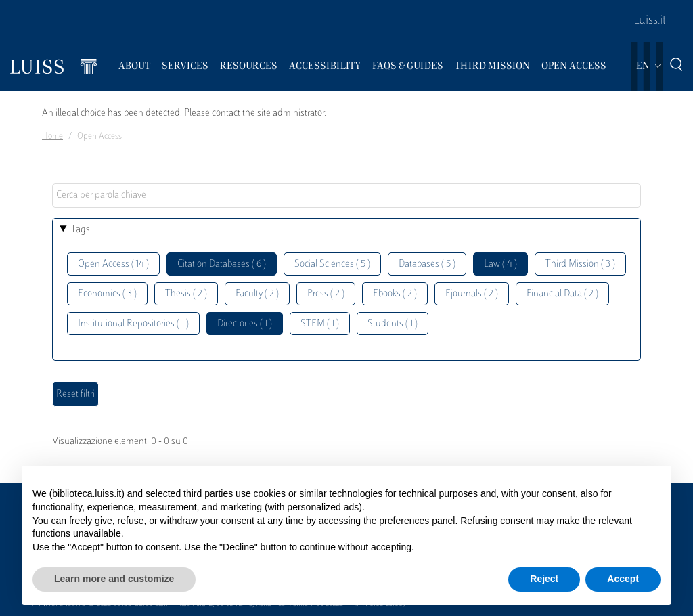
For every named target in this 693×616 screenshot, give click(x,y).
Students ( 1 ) (393, 324)
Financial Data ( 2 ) (562, 294)
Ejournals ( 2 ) (472, 294)
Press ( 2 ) (326, 294)
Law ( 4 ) (500, 264)
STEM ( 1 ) (320, 324)
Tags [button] (81, 230)
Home (52, 137)
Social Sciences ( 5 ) (332, 264)
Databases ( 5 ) (427, 264)
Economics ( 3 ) (107, 294)
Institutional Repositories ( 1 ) (133, 324)
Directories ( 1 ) (245, 324)
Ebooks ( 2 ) (395, 294)
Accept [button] (623, 579)
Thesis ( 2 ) (186, 294)
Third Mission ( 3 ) (580, 264)
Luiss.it (650, 21)
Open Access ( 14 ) (113, 264)
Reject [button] (544, 579)
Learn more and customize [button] (114, 579)
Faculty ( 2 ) (257, 294)
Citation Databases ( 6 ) (222, 264)
